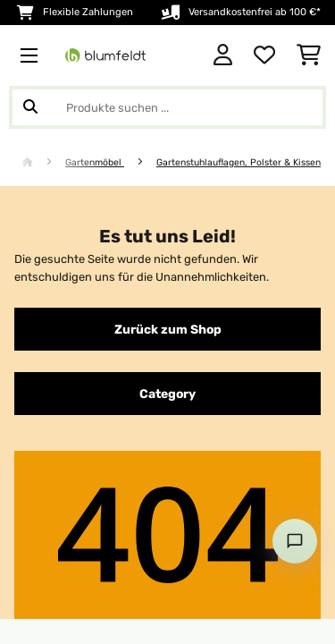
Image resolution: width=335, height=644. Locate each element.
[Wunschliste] (264, 55)
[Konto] (223, 55)
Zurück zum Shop (168, 329)
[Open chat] (295, 541)
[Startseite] (44, 162)
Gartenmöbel (95, 162)
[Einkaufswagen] (309, 55)
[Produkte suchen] (167, 107)
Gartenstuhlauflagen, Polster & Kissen (239, 162)
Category (167, 394)
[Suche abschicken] (30, 107)
